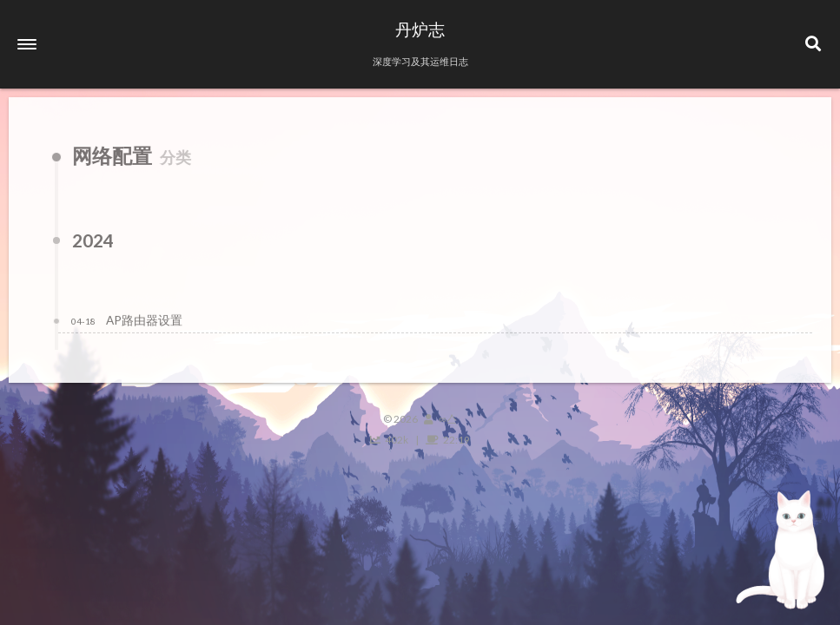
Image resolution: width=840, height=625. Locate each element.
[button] (27, 44)
